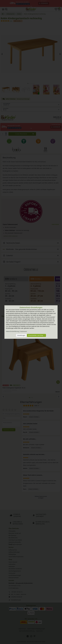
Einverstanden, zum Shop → (36, 335)
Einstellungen (21, 335)
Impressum (24, 331)
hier (7, 326)
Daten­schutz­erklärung (12, 331)
